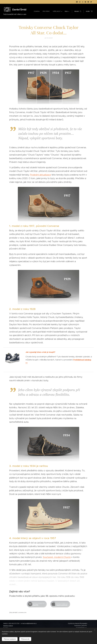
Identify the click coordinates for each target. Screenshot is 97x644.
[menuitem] (36, 11)
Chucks (67, 557)
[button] (78, 11)
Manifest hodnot (8, 626)
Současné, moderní (53, 557)
